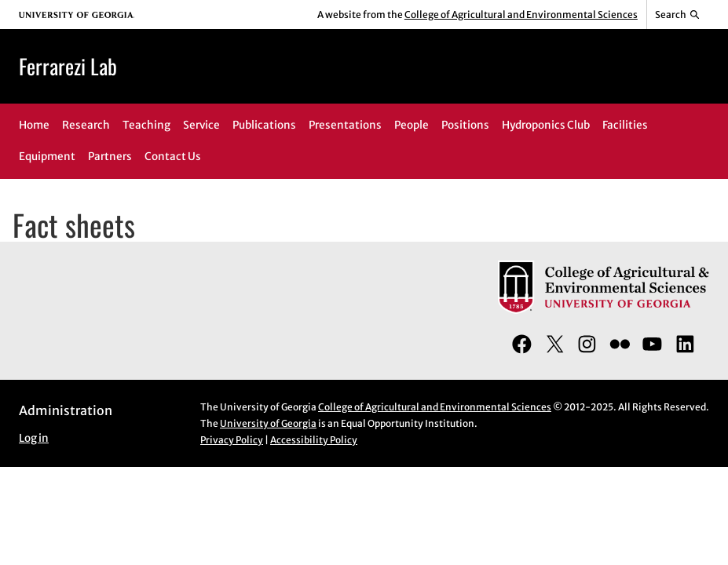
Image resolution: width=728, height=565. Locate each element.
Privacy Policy (232, 440)
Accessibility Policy (314, 440)
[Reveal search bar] (678, 15)
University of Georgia (268, 423)
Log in (34, 438)
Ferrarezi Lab (68, 66)
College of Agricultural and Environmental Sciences (521, 15)
